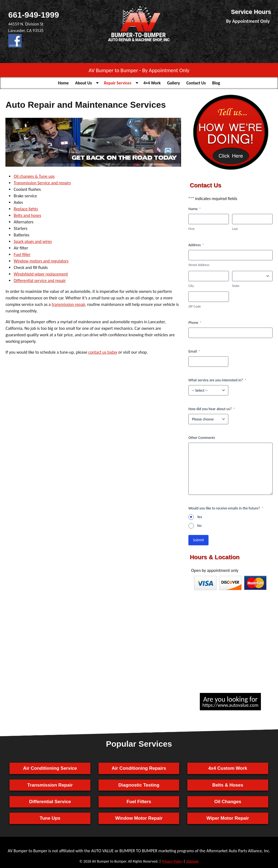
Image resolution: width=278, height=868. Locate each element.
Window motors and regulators (41, 261)
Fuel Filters (139, 802)
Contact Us (196, 83)
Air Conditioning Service (50, 768)
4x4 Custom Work (228, 768)
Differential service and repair (40, 281)
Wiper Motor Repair (228, 818)
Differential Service (50, 802)
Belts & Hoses (228, 785)
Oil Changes (228, 802)
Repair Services (118, 83)
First (192, 229)
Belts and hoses (27, 215)
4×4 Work (152, 83)
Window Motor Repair (139, 818)
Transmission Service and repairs (42, 183)
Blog (216, 83)
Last (235, 229)
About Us (83, 83)
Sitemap (192, 861)
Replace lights (26, 209)
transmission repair (68, 304)
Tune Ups (50, 818)
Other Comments (202, 438)
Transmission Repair (50, 785)
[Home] (139, 42)
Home (63, 83)
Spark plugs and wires (33, 241)
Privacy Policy (172, 861)
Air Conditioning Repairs (139, 768)
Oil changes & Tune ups (34, 176)
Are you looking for (230, 701)
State (236, 286)
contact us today (103, 352)
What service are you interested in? (217, 380)
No (199, 526)
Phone (195, 323)
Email (194, 351)
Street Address (199, 265)
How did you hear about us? (212, 409)
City (191, 286)
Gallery (173, 83)
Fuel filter (22, 254)
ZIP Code (195, 306)
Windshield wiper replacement (41, 274)
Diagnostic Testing (139, 785)
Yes (200, 517)
